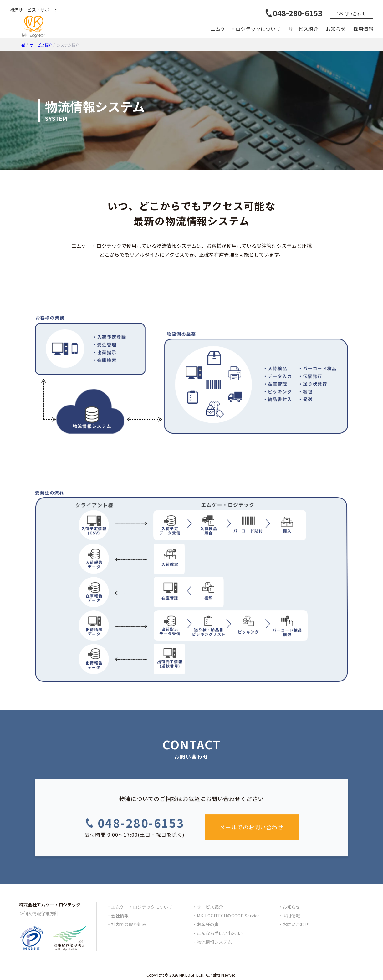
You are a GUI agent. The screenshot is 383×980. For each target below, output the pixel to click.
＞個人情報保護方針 (39, 913)
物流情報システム (214, 942)
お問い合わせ (296, 924)
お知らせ (336, 29)
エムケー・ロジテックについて (246, 29)
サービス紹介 (303, 29)
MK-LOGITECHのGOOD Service (228, 916)
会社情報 (120, 916)
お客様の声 (208, 924)
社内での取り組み (129, 924)
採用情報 (363, 29)
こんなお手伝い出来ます (221, 933)
